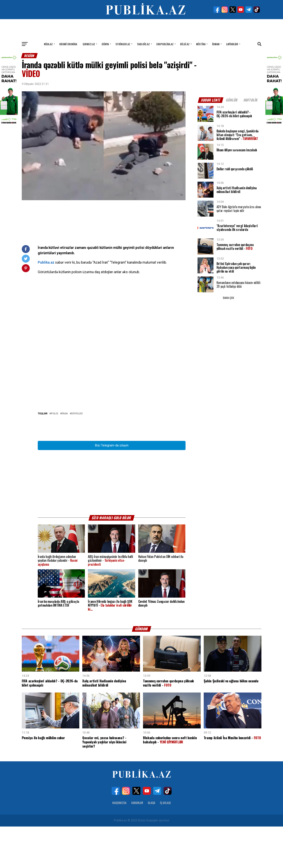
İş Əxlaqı (165, 844)
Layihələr (232, 44)
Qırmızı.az (89, 44)
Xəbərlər (137, 844)
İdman (216, 44)
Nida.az (48, 44)
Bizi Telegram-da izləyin (112, 487)
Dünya (105, 44)
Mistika (201, 44)
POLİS (55, 455)
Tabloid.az (143, 44)
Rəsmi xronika (68, 44)
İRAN (65, 455)
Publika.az (46, 262)
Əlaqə (151, 844)
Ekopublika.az (165, 44)
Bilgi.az (185, 44)
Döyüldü (77, 455)
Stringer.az (123, 44)
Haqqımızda (119, 844)
